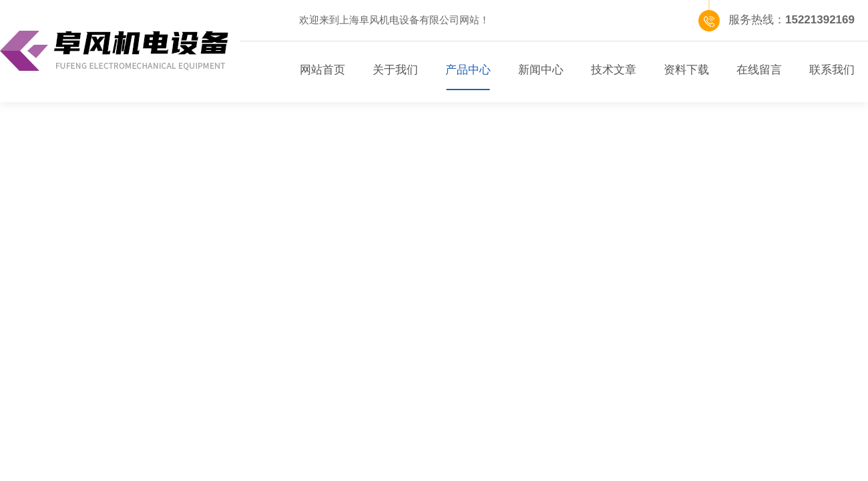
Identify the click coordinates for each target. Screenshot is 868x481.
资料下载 (686, 70)
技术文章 (614, 70)
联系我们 (832, 70)
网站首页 (322, 70)
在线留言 (759, 70)
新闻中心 (541, 70)
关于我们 (395, 70)
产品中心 (468, 70)
